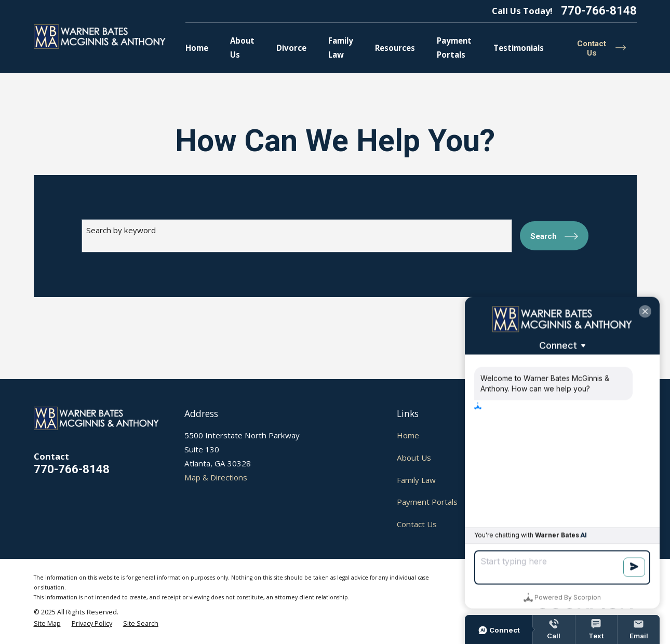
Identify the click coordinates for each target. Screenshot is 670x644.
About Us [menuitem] (242, 48)
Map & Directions (216, 477)
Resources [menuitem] (395, 48)
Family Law (416, 480)
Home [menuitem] (197, 48)
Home (408, 435)
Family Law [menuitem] (341, 48)
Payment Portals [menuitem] (454, 48)
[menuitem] (47, 624)
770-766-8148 (599, 11)
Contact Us (417, 524)
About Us (414, 458)
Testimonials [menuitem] (519, 48)
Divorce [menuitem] (291, 48)
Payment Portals (427, 502)
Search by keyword (121, 230)
